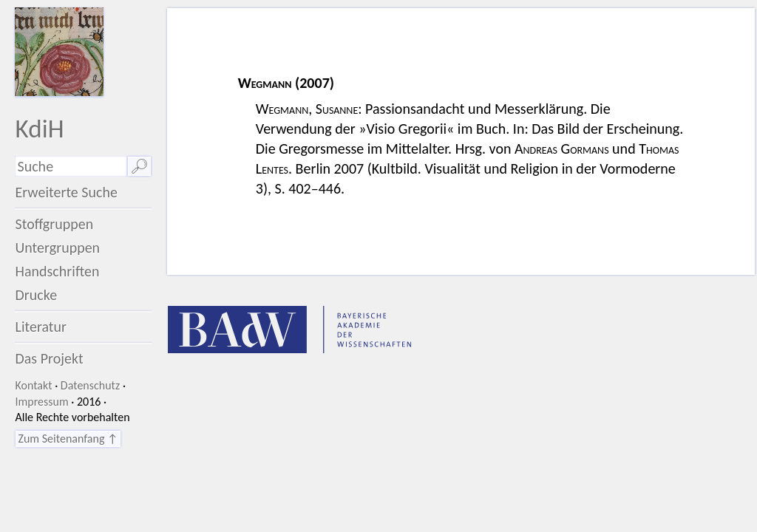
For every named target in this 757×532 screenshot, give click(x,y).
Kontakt (33, 385)
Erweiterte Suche (66, 192)
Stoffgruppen (54, 224)
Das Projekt (49, 358)
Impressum (41, 402)
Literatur (41, 327)
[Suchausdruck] (71, 166)
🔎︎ (139, 166)
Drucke (36, 295)
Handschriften (57, 271)
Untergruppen (57, 248)
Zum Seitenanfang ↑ (68, 439)
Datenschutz (90, 385)
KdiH (39, 128)
